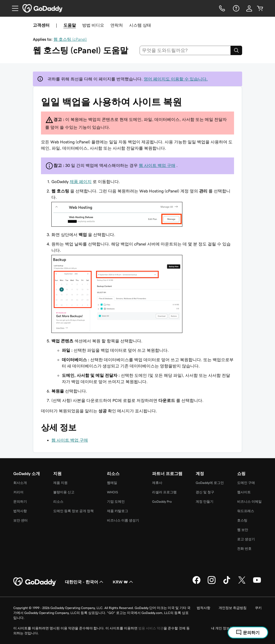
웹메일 (112, 483)
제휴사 (157, 483)
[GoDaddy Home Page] (35, 582)
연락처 (117, 25)
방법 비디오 (93, 25)
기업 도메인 (116, 502)
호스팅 (242, 520)
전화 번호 (244, 549)
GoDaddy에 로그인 (210, 483)
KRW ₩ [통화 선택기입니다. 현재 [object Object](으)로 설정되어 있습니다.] (123, 582)
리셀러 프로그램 (164, 492)
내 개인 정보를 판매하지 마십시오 (236, 628)
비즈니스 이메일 (249, 502)
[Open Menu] (13, 8)
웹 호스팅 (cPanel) (70, 39)
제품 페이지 (81, 182)
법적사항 (20, 511)
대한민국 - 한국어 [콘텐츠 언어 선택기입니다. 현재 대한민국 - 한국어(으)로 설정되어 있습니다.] (85, 582)
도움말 (70, 25)
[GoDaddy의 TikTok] (227, 583)
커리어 (18, 492)
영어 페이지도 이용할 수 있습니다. (176, 79)
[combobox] (185, 50)
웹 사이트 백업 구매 (157, 165)
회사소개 (20, 483)
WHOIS (112, 492)
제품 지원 (60, 483)
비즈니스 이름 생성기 (123, 520)
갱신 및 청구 (205, 492)
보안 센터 (20, 520)
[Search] (236, 50)
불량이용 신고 (64, 492)
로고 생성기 (246, 539)
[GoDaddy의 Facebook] (196, 583)
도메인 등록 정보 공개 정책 (73, 511)
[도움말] (236, 8)
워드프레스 (246, 511)
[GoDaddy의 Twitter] (242, 583)
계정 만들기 (205, 502)
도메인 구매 (246, 483)
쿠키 (258, 608)
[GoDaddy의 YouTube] (257, 583)
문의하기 (20, 502)
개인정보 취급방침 (233, 608)
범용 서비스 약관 (151, 628)
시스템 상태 (140, 25)
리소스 (58, 502)
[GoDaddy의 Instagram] (212, 583)
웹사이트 (244, 492)
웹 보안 (243, 530)
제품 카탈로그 (118, 511)
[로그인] (249, 8)
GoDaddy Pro (162, 502)
